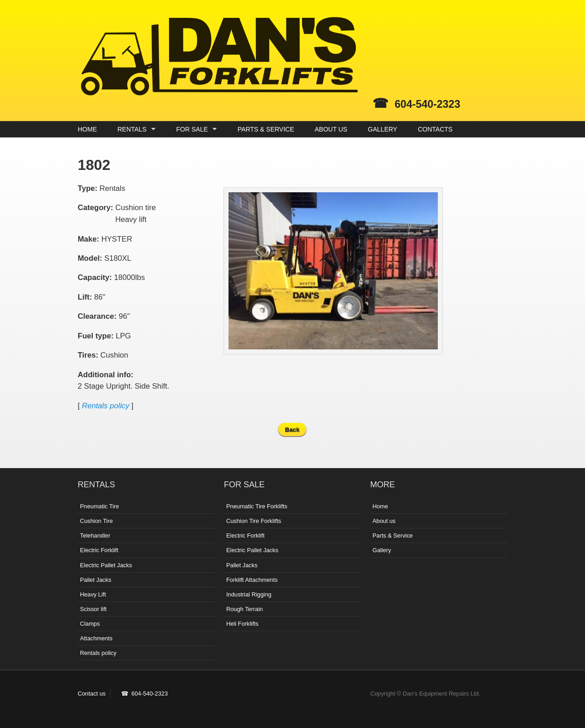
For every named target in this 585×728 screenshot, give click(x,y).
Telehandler (95, 535)
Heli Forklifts (242, 624)
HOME (87, 129)
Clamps (90, 624)
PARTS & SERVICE (266, 129)
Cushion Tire (96, 521)
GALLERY (383, 129)
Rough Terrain (245, 609)
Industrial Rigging (249, 594)
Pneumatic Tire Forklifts (257, 506)
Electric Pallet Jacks (106, 565)
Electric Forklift (99, 550)
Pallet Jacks (96, 580)
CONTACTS (435, 129)
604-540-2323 (428, 104)
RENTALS (134, 129)
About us (384, 521)
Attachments (96, 638)
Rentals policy (106, 406)
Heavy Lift (93, 594)
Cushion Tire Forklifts (254, 521)
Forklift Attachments (252, 580)
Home (380, 506)
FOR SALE (194, 129)
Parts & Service (393, 535)
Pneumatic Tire (99, 506)
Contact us (92, 694)
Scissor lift (93, 609)
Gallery (382, 550)
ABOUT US (331, 129)
